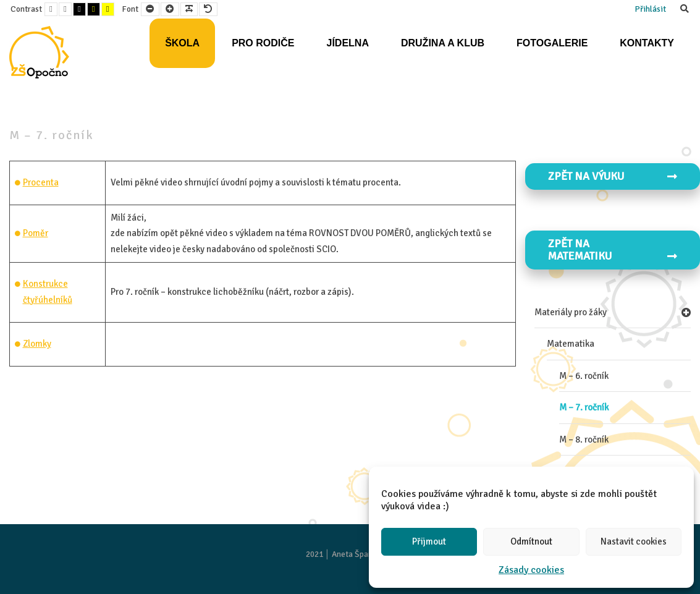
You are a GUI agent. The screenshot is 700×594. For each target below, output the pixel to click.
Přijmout (429, 541)
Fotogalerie (552, 43)
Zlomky (37, 344)
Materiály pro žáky (571, 312)
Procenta (41, 182)
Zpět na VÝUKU (613, 176)
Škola (182, 43)
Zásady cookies (531, 570)
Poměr (36, 233)
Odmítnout (531, 541)
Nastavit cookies (634, 541)
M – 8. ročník (584, 439)
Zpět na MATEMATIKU (613, 250)
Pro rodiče (263, 43)
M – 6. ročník (584, 376)
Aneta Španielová (363, 554)
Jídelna (347, 43)
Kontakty (647, 43)
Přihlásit (650, 9)
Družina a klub (443, 43)
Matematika (571, 344)
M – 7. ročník (584, 407)
